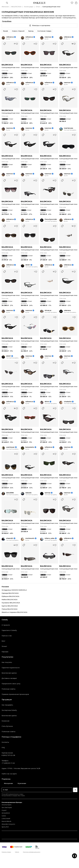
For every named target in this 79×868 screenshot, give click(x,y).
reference (10, 37)
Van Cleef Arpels (7, 808)
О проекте (6, 625)
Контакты (5, 742)
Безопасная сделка (9, 673)
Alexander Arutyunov (8, 824)
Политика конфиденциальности (32, 852)
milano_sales (50, 538)
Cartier (4, 816)
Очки (38, 7)
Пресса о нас (7, 636)
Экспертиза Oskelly (9, 710)
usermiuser (10, 447)
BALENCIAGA (16, 7)
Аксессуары (29, 7)
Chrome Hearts (6, 805)
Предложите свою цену (11, 684)
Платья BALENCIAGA (10, 609)
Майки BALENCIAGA (10, 600)
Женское (5, 7)
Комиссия (5, 721)
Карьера (5, 652)
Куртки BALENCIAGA (10, 606)
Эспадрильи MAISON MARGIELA (14, 590)
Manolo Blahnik (6, 821)
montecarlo (30, 538)
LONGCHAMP (6, 819)
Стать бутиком (7, 726)
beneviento (30, 447)
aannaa (48, 493)
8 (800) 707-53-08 (8, 755)
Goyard (4, 810)
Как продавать (7, 705)
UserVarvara (68, 128)
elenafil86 (10, 493)
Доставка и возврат (9, 678)
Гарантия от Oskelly (9, 630)
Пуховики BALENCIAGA (11, 603)
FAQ (3, 748)
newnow (48, 37)
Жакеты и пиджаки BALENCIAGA (14, 612)
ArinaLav (48, 310)
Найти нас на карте (9, 774)
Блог (3, 641)
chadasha (68, 402)
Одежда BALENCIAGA (10, 593)
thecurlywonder (51, 219)
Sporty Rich (5, 827)
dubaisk (28, 493)
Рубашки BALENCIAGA (10, 596)
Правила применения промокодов (15, 694)
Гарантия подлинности (11, 668)
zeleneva (67, 310)
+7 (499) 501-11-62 (8, 763)
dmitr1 (28, 265)
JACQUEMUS (6, 813)
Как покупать (7, 662)
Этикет (4, 646)
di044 (47, 402)
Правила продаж (6, 852)
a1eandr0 (10, 538)
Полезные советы (8, 689)
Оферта (17, 852)
